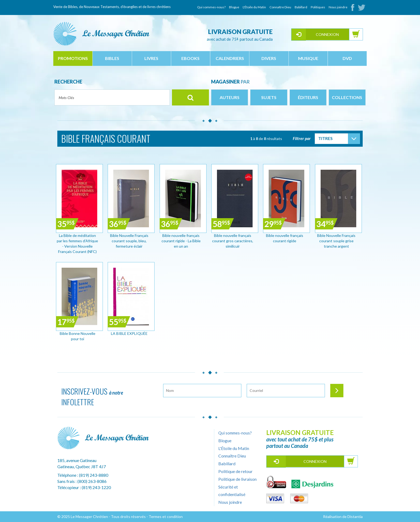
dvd (347, 58)
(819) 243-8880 (94, 475)
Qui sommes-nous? (211, 7)
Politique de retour (235, 471)
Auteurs (230, 97)
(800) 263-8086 (92, 481)
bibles (112, 58)
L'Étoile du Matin (254, 7)
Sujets (269, 97)
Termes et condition (166, 517)
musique (308, 58)
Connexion (327, 34)
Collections (347, 97)
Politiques (318, 7)
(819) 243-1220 (96, 487)
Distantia (355, 517)
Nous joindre (338, 7)
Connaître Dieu (280, 7)
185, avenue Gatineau (77, 460)
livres (151, 58)
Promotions (73, 58)
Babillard (301, 7)
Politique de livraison (237, 479)
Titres (325, 138)
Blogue (234, 7)
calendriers (230, 58)
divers (269, 58)
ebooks (190, 58)
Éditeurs (308, 97)
